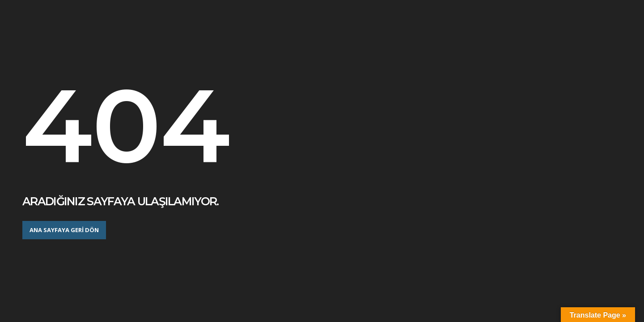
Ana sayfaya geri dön (64, 230)
